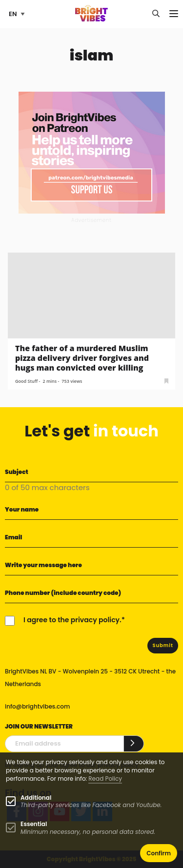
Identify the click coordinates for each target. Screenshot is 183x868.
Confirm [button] (159, 853)
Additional (36, 798)
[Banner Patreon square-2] (92, 152)
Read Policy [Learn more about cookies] (105, 779)
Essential (34, 824)
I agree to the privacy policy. (72, 620)
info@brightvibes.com (37, 706)
